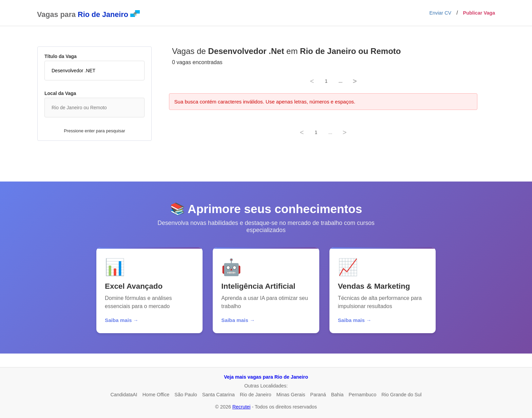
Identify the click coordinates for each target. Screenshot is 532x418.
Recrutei (242, 407)
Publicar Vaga (479, 13)
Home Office (156, 395)
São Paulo (186, 395)
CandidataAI (124, 395)
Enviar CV (440, 13)
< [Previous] (312, 81)
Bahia (337, 395)
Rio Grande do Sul (401, 395)
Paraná (318, 395)
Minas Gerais (291, 395)
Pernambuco (363, 395)
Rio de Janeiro (256, 395)
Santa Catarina (218, 395)
